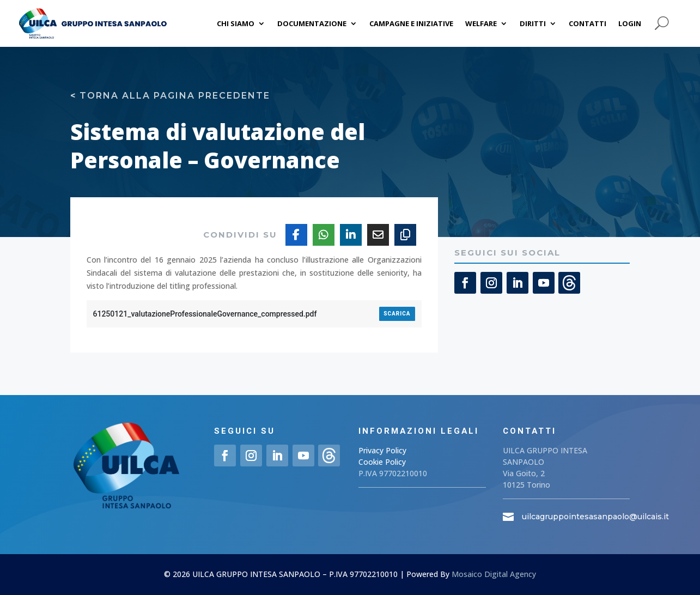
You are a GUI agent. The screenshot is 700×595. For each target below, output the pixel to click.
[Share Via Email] (378, 235)
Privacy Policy (382, 450)
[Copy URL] (405, 235)
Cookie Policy (382, 462)
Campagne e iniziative (411, 23)
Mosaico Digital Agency (494, 574)
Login (630, 23)
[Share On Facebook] (296, 235)
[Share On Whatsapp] (324, 235)
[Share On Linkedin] (351, 235)
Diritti (533, 23)
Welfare (481, 23)
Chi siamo (236, 23)
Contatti (588, 23)
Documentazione (312, 23)
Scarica (397, 314)
